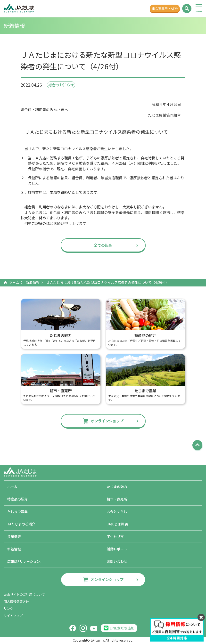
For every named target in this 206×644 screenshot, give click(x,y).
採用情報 (14, 537)
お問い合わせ (117, 561)
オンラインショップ (107, 421)
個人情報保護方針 (16, 601)
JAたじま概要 (117, 524)
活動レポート (117, 549)
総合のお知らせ (61, 85)
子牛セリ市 (115, 537)
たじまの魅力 (117, 487)
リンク (8, 608)
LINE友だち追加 (122, 628)
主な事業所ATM (162, 8)
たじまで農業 (17, 512)
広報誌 (25, 561)
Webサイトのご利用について (24, 594)
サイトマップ (13, 615)
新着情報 (33, 282)
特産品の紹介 (17, 499)
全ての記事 (103, 245)
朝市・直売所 (117, 499)
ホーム (14, 282)
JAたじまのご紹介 (21, 524)
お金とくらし (117, 512)
